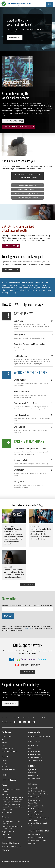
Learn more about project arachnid (18, 127)
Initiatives (33, 784)
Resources (6, 817)
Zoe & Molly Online (35, 809)
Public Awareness (34, 751)
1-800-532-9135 (27, 628)
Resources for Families (36, 837)
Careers (4, 745)
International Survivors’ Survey (38, 794)
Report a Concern (9, 780)
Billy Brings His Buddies (36, 806)
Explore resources (11, 270)
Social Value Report (8, 769)
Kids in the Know (34, 779)
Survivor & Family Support (39, 830)
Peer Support (33, 843)
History (4, 760)
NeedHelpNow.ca (34, 800)
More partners (27, 672)
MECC (4, 739)
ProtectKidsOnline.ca (35, 815)
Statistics (5, 794)
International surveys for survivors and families (27, 176)
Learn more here (10, 246)
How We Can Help (34, 835)
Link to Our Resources (9, 751)
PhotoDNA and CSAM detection (12, 847)
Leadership (6, 763)
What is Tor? (6, 850)
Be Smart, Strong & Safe (36, 812)
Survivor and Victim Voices (37, 840)
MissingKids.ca (33, 773)
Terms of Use (32, 718)
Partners (5, 766)
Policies (5, 775)
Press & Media (34, 741)
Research (6, 785)
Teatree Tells (33, 803)
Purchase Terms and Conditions (39, 736)
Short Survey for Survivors (27, 194)
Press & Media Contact (36, 757)
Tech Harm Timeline (35, 760)
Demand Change (7, 748)
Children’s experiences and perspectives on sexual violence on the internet (13, 807)
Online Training (7, 736)
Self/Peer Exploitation (35, 797)
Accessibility (42, 718)
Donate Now (10, 703)
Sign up (8, 616)
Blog (30, 748)
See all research (7, 812)
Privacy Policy (22, 718)
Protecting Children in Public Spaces (38, 824)
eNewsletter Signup (35, 754)
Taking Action (6, 838)
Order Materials (35, 732)
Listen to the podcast (12, 121)
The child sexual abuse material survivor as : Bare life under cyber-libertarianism (13, 800)
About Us (5, 718)
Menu (49, 4)
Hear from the (27, 189)
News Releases (33, 745)
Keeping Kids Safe (8, 832)
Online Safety (6, 835)
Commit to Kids (33, 776)
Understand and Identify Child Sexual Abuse (12, 828)
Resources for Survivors (27, 185)
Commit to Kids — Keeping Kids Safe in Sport (39, 819)
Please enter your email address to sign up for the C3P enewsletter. (27, 605)
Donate (4, 742)
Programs (32, 766)
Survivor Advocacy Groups (37, 791)
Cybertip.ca (32, 770)
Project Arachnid (34, 788)
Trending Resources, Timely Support (11, 822)
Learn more (15, 38)
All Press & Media (28, 585)
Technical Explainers (10, 843)
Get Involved (7, 732)
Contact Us (13, 718)
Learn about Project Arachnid (27, 198)
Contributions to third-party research (11, 790)
